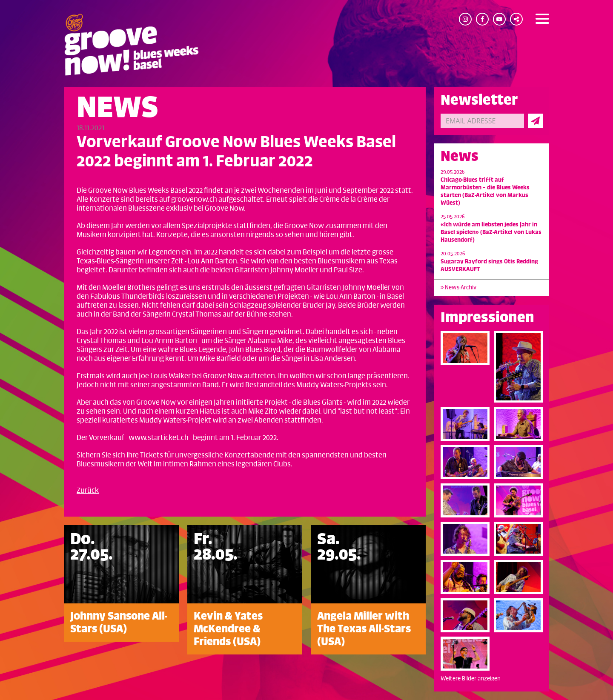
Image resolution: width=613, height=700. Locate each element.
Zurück (88, 491)
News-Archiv (458, 287)
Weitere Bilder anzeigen (471, 679)
